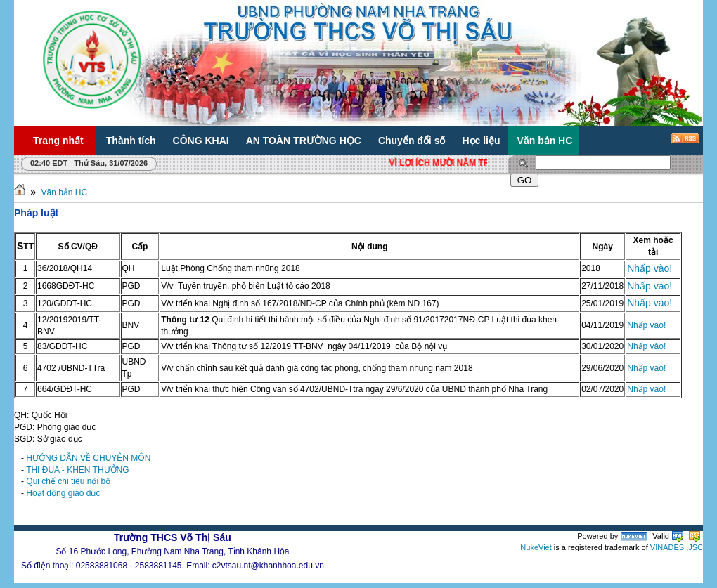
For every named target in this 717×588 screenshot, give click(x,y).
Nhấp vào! (650, 268)
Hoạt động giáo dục (63, 493)
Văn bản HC (64, 192)
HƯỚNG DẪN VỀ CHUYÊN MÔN (88, 458)
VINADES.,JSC (677, 547)
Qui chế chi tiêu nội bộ (68, 481)
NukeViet (536, 547)
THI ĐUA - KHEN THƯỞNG (77, 470)
